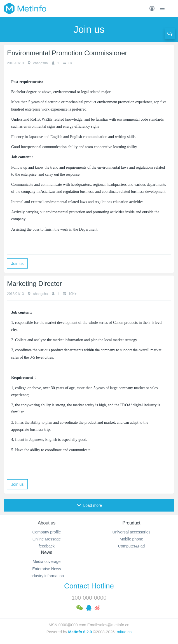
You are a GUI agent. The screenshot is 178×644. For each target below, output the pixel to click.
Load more (90, 505)
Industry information (47, 576)
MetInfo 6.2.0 (80, 632)
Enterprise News (47, 569)
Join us (17, 263)
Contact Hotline (89, 586)
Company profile (47, 532)
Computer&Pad (132, 546)
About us (47, 523)
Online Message (47, 539)
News (46, 552)
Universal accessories (131, 532)
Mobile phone (131, 539)
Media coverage (47, 562)
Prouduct (131, 523)
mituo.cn (124, 632)
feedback (47, 546)
